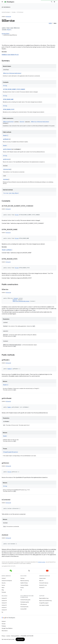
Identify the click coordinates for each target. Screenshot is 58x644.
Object (9, 30)
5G (21, 590)
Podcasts (4, 592)
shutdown (6, 179)
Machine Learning (25, 581)
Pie (2, 612)
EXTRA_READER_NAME (8, 99)
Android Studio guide (25, 600)
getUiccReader (7, 149)
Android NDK (23, 609)
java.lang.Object (6, 34)
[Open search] (52, 2)
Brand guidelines (15, 636)
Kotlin (50, 23)
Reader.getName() (7, 250)
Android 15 (4, 598)
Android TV (42, 588)
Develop (14, 12)
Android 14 (4, 601)
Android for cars (43, 585)
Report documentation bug (45, 601)
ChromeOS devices (44, 583)
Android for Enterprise (7, 581)
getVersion (6, 159)
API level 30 (8, 401)
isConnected (7, 169)
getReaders (6, 139)
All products (5, 631)
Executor (22, 122)
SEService (6, 122)
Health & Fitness (24, 583)
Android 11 (4, 608)
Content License (42, 562)
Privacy (22, 588)
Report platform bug (44, 598)
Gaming (22, 578)
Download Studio (24, 607)
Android (4, 578)
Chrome (4, 624)
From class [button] (11, 193)
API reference (6, 7)
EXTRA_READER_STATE (9, 109)
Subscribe (20, 639)
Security (4, 583)
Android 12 (4, 605)
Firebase (4, 626)
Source (3, 585)
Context (11, 122)
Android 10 (4, 610)
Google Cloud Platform (7, 628)
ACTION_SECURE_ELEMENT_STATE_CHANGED (14, 89)
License (8, 636)
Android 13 (4, 603)
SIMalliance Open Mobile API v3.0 (10, 55)
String (5, 86)
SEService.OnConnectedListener (12, 73)
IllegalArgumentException (11, 452)
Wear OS (41, 581)
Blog (3, 590)
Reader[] (6, 135)
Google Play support (44, 603)
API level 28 (8, 17)
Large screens (42, 578)
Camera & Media (24, 585)
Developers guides (25, 602)
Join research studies (44, 605)
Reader (5, 146)
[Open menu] (2, 2)
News (3, 588)
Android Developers (6, 12)
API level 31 (8, 209)
